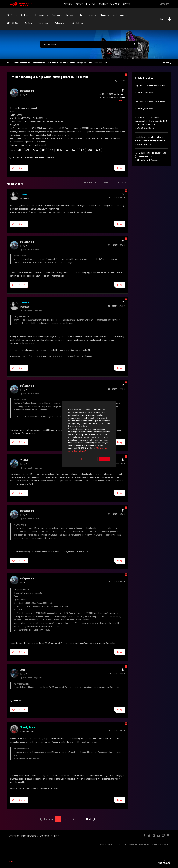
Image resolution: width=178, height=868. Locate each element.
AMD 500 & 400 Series (57, 63)
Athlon (35, 150)
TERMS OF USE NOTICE (105, 845)
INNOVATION (79, 4)
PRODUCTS (68, 4)
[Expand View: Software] (31, 15)
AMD (27, 150)
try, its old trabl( (16, 701)
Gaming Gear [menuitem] (43, 23)
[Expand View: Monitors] (34, 23)
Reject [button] (73, 450)
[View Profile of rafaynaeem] (27, 91)
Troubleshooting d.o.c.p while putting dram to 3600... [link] (89, 63)
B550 (51, 150)
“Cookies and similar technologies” (71, 442)
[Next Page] (91, 819)
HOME (23, 836)
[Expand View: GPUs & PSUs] (20, 23)
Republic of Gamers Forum (18, 63)
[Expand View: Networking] (66, 23)
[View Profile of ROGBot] (122, 101)
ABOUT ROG (14, 836)
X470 (82, 150)
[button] (14, 168)
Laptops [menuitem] (70, 15)
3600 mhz (16, 158)
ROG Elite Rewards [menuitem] (78, 23)
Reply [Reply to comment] (120, 224)
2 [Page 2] (66, 819)
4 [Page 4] (81, 819)
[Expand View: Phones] (108, 15)
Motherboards (39, 63)
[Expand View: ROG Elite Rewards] (88, 23)
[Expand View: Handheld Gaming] (96, 15)
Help (162, 19)
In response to (31, 250)
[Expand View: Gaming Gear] (51, 23)
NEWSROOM (33, 836)
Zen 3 (98, 150)
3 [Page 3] (73, 819)
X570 (90, 150)
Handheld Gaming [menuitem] (86, 15)
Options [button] (166, 63)
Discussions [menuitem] (40, 15)
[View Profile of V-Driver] (25, 460)
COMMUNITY (104, 4)
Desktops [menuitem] (56, 15)
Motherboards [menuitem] (119, 15)
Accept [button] (105, 450)
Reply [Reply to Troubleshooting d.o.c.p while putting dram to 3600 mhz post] (120, 168)
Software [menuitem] (25, 15)
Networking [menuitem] (60, 23)
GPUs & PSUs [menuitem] (12, 23)
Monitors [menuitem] (28, 23)
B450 (44, 150)
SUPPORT (126, 4)
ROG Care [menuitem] (11, 15)
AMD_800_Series (142, 93)
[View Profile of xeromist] (25, 194)
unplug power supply (46, 158)
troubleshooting (33, 158)
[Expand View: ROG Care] (17, 15)
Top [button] (12, 861)
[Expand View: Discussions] (47, 15)
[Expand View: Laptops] (75, 15)
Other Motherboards (144, 160)
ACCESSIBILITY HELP (49, 836)
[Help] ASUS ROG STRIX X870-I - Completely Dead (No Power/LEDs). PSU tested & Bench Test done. (151, 121)
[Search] (89, 44)
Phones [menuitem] (103, 15)
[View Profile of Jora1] (24, 670)
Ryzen (74, 150)
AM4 (20, 150)
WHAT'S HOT (115, 4)
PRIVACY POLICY (121, 845)
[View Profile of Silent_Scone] (28, 727)
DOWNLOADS (91, 4)
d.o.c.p (23, 158)
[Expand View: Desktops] (62, 15)
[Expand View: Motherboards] (126, 15)
